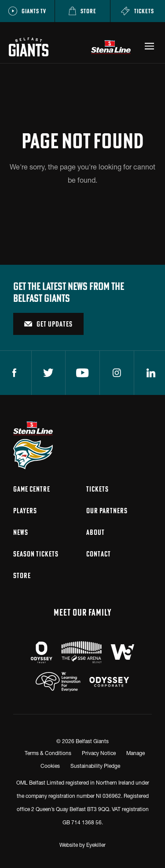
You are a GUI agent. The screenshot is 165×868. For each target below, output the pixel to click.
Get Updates (48, 324)
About (95, 532)
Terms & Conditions (48, 753)
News (21, 532)
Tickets (97, 489)
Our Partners (107, 511)
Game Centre (32, 489)
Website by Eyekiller (82, 845)
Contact (99, 554)
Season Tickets (36, 554)
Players (25, 511)
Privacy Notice (99, 753)
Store (22, 575)
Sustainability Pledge (95, 766)
